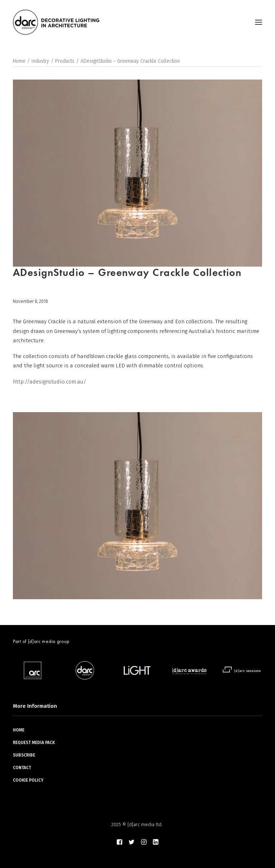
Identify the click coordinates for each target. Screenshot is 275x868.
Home (19, 61)
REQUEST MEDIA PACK (34, 743)
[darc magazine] (56, 22)
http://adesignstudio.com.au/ (50, 382)
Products (65, 61)
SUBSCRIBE (24, 755)
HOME (19, 730)
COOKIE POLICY (28, 780)
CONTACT (22, 768)
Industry (40, 61)
